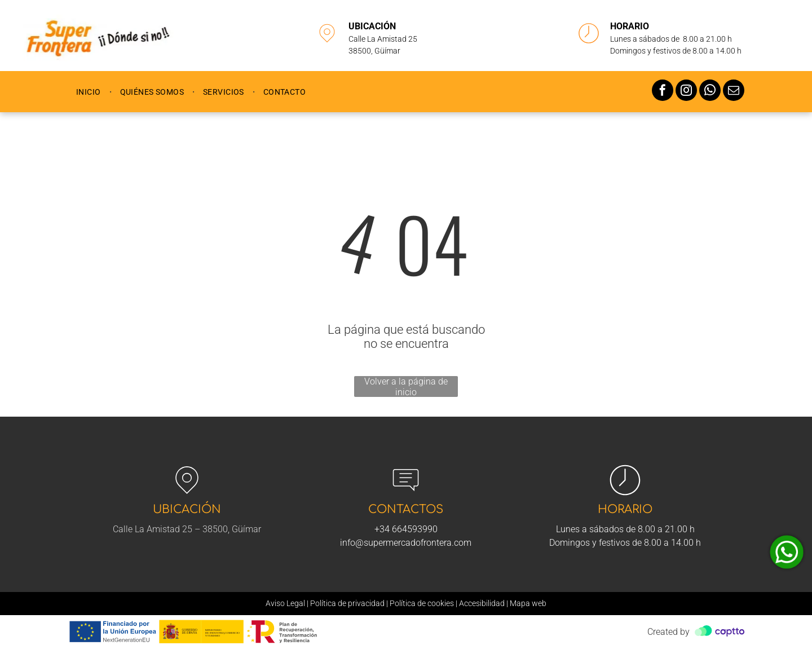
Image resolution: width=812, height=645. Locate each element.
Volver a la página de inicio (406, 386)
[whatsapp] (710, 92)
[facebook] (663, 92)
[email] (734, 92)
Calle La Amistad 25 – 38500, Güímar (187, 529)
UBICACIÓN (372, 26)
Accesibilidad (482, 603)
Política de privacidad (347, 603)
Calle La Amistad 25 (383, 39)
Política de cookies (422, 603)
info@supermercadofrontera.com (406, 543)
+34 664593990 (406, 529)
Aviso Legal (285, 603)
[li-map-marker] (327, 45)
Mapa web (528, 603)
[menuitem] (90, 92)
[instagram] (686, 92)
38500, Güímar (374, 51)
